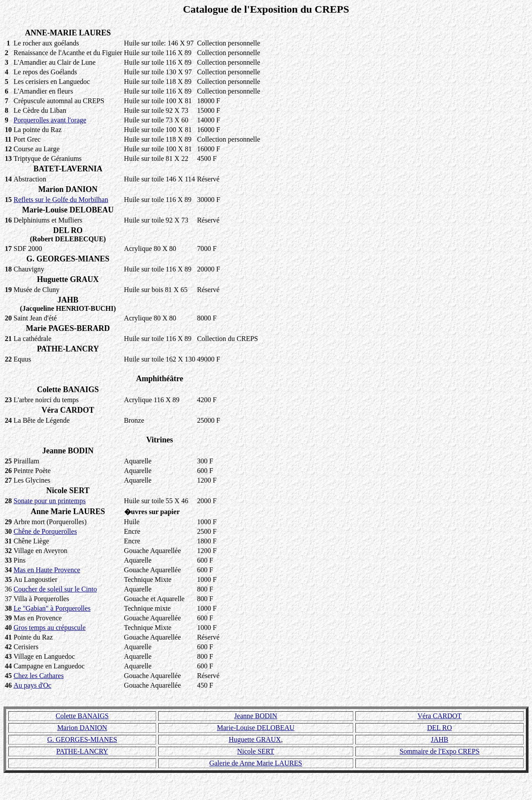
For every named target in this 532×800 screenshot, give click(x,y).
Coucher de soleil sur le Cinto (55, 589)
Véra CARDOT (440, 716)
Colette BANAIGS (82, 716)
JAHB (439, 739)
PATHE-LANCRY (82, 751)
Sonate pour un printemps (50, 501)
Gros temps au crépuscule (50, 628)
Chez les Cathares (39, 676)
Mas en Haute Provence (47, 570)
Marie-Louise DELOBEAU (256, 728)
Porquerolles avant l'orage (50, 120)
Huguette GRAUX (255, 739)
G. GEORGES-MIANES (82, 739)
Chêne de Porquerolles (45, 531)
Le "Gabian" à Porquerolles (52, 608)
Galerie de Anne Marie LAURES (256, 763)
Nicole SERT (256, 751)
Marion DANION (82, 728)
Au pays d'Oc (32, 685)
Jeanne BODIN (256, 716)
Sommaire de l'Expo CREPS (440, 751)
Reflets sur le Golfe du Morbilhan (61, 200)
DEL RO (440, 728)
